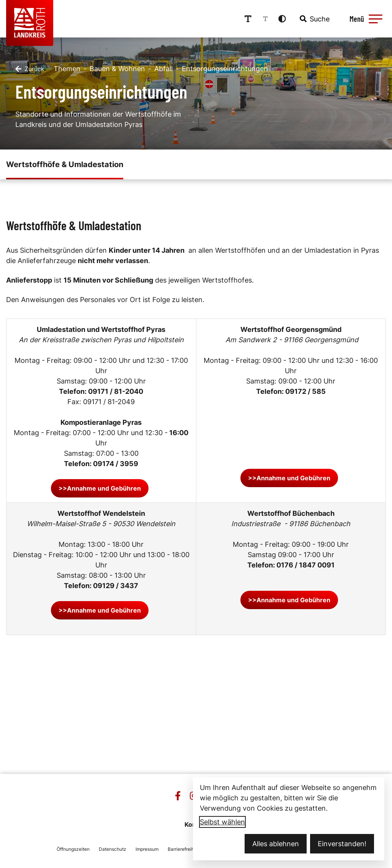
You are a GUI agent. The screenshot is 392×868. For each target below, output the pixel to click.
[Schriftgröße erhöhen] (248, 19)
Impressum (147, 849)
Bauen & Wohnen (117, 69)
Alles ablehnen (276, 844)
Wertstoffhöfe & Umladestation (65, 164)
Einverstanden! (342, 844)
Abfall (163, 69)
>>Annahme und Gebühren (100, 488)
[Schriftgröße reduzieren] (265, 19)
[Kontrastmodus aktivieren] (282, 19)
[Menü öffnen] (365, 19)
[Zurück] (30, 69)
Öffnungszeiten (73, 849)
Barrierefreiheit (184, 849)
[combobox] (314, 19)
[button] (376, 19)
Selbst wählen (222, 822)
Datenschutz (113, 849)
